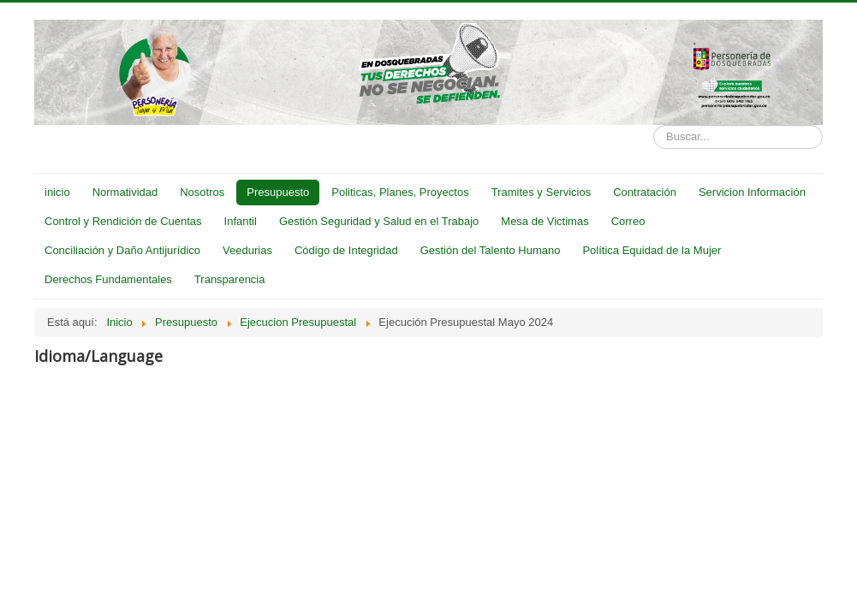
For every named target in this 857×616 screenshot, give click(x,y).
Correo (628, 221)
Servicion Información (752, 192)
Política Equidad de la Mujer (652, 250)
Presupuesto (278, 192)
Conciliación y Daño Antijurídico (122, 250)
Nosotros (202, 192)
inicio (57, 192)
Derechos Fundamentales (108, 279)
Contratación (645, 192)
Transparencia (230, 279)
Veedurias (247, 250)
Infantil (241, 221)
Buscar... (654, 125)
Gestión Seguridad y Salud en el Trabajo (379, 221)
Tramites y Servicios (542, 192)
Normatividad (125, 192)
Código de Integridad (346, 250)
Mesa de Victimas (545, 221)
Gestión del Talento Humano (491, 250)
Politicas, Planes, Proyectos (400, 192)
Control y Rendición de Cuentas (123, 221)
